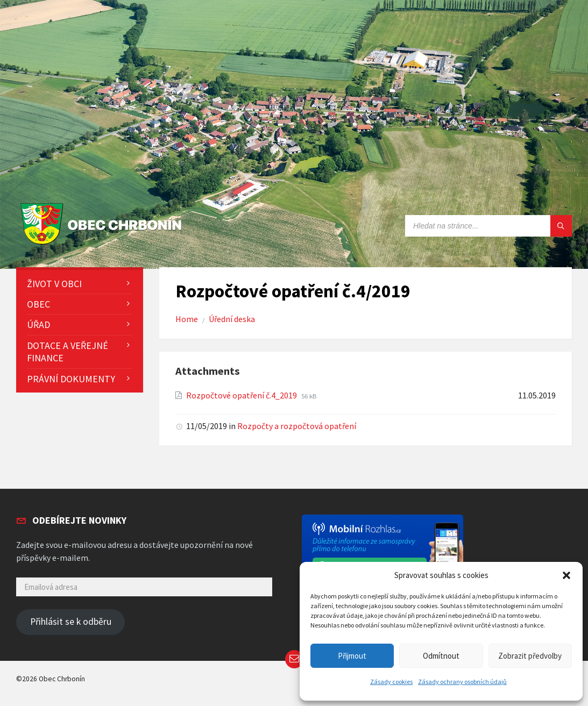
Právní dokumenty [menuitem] (71, 379)
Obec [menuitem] (38, 304)
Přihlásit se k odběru (71, 622)
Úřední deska (232, 319)
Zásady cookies (391, 682)
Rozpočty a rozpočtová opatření (297, 426)
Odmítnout (441, 656)
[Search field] (488, 226)
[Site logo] (104, 245)
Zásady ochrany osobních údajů (462, 682)
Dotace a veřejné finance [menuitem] (68, 352)
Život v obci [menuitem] (54, 284)
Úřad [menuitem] (38, 325)
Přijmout (352, 656)
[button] (566, 575)
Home (187, 319)
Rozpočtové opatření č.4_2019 (242, 395)
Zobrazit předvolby (530, 656)
